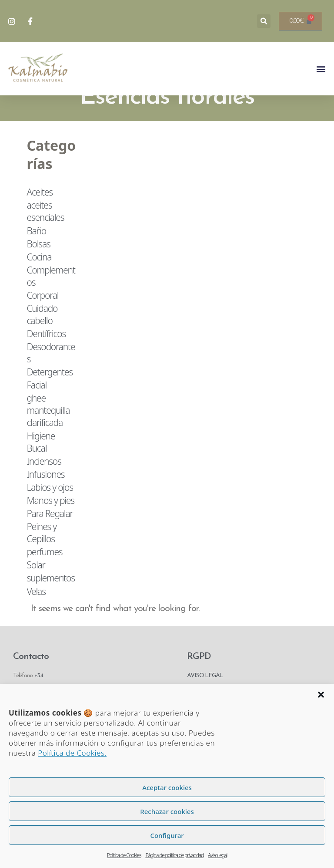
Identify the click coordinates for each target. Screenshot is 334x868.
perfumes (44, 573)
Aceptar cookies (167, 787)
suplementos (50, 599)
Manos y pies (50, 522)
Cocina (39, 278)
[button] (321, 695)
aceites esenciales (45, 233)
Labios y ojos (50, 509)
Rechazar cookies (167, 811)
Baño (36, 252)
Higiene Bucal (41, 463)
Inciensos (44, 482)
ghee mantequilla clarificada (48, 432)
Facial (37, 406)
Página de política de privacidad (174, 855)
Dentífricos (46, 355)
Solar (36, 586)
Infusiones (45, 496)
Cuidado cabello (42, 336)
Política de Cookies (124, 855)
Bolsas (38, 265)
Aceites (39, 213)
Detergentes (49, 393)
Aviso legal (217, 855)
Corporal (42, 317)
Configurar (167, 835)
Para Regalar (50, 535)
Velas (36, 612)
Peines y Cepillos (41, 554)
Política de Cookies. (72, 753)
